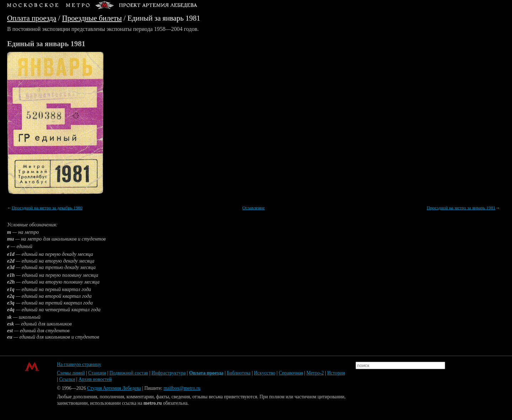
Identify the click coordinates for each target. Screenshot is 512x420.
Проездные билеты (92, 18)
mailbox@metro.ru (182, 388)
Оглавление (253, 208)
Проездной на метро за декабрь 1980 (47, 208)
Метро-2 (315, 373)
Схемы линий (71, 373)
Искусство (265, 373)
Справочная (291, 373)
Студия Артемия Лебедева (114, 388)
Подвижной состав (129, 373)
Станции (97, 373)
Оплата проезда (32, 18)
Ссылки (67, 379)
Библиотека (239, 373)
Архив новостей (95, 379)
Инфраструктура (169, 373)
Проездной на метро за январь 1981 (461, 208)
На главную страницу (79, 364)
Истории (336, 373)
